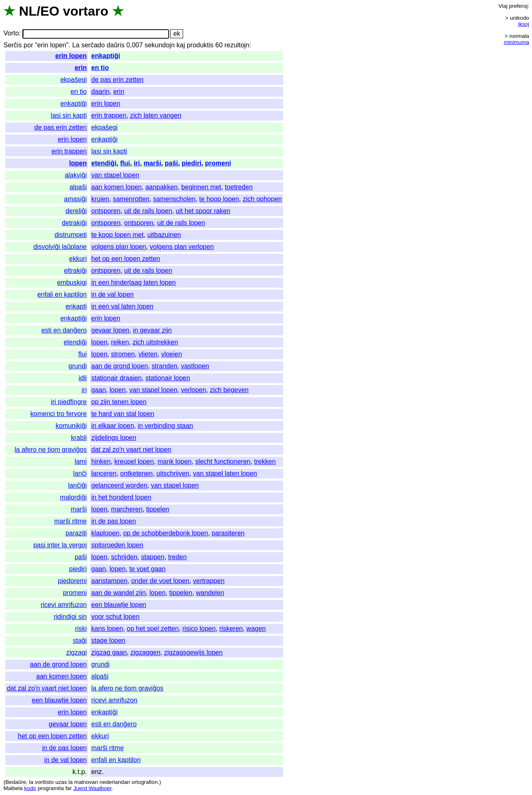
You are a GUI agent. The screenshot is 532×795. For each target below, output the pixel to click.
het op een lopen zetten (126, 259)
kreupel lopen (134, 461)
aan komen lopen (117, 187)
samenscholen (174, 199)
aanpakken (161, 187)
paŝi (171, 163)
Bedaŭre (16, 782)
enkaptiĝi (106, 56)
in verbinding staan (165, 426)
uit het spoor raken (203, 211)
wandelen (210, 593)
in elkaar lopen (113, 426)
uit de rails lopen (148, 211)
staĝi (80, 640)
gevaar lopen (110, 330)
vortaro (86, 11)
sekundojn (160, 45)
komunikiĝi (71, 426)
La (76, 45)
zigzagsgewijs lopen (193, 652)
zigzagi (77, 652)
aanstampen (109, 581)
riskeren (231, 629)
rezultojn (237, 45)
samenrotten (131, 199)
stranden (165, 366)
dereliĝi (76, 211)
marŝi (152, 163)
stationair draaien (117, 378)
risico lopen (199, 629)
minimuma (517, 42)
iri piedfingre (69, 402)
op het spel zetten (153, 629)
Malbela (13, 788)
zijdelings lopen (114, 438)
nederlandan (115, 782)
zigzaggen (145, 652)
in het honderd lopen (121, 497)
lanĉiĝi (77, 485)
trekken (265, 461)
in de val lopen (113, 294)
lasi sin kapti (69, 115)
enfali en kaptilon (62, 294)
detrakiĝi (74, 223)
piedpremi (72, 581)
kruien (100, 199)
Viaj (503, 6)
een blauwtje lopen (119, 605)
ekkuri (78, 259)
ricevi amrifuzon (64, 605)
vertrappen (209, 581)
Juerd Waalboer (92, 788)
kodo (30, 788)
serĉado (93, 45)
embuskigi (72, 282)
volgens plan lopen (119, 247)
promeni (218, 163)
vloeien (172, 354)
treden (178, 557)
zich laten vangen (156, 115)
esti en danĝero (64, 330)
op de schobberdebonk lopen (165, 533)
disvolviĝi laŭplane (60, 247)
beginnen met (201, 187)
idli (83, 378)
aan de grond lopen (120, 366)
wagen (256, 629)
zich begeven (229, 390)
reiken (120, 342)
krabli (79, 438)
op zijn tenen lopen (119, 402)
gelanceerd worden (119, 485)
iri (137, 163)
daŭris (116, 45)
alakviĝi (76, 175)
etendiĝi (104, 163)
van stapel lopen (115, 175)
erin (80, 68)
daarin (100, 92)
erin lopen (71, 56)
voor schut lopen (115, 617)
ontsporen (106, 211)
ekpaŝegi (74, 80)
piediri (191, 163)
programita (51, 788)
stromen (123, 354)
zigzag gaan (109, 652)
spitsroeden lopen (117, 545)
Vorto (11, 34)
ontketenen (136, 473)
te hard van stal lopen (123, 414)
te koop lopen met (117, 235)
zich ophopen (262, 199)
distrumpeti (71, 235)
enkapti (76, 306)
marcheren (127, 509)
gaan (99, 390)
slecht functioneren (223, 461)
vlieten (148, 354)
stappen (153, 557)
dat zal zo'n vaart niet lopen (131, 450)
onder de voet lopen (160, 581)
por (28, 45)
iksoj (524, 24)
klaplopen (106, 533)
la (31, 782)
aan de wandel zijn (119, 593)
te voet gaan (147, 569)
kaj (181, 45)
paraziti (76, 533)
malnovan (86, 782)
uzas (61, 782)
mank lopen (175, 461)
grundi (77, 366)
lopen (78, 163)
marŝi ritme (71, 521)
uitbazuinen (164, 235)
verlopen (194, 390)
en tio (100, 68)
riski (81, 629)
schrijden (124, 557)
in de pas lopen (114, 521)
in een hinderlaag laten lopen (134, 282)
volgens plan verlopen (182, 247)
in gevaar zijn (152, 330)
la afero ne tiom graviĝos (51, 450)
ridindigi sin (70, 617)
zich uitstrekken (155, 342)
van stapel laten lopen (225, 473)
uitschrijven (173, 473)
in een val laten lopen (122, 306)
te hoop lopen (219, 199)
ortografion (145, 782)
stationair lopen (168, 378)
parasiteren (228, 533)
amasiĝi (76, 199)
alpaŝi (78, 187)
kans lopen (107, 629)
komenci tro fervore (59, 414)
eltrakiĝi (76, 271)
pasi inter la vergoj (60, 545)
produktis (200, 45)
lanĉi (80, 473)
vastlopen (195, 366)
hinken (101, 461)
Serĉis (12, 45)
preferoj (518, 6)
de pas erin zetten (117, 80)
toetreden (239, 187)
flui (125, 163)
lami (80, 461)
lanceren (104, 473)
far (69, 788)
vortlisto (44, 782)
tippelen (158, 509)
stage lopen (108, 640)
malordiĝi (73, 497)
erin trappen (109, 115)
